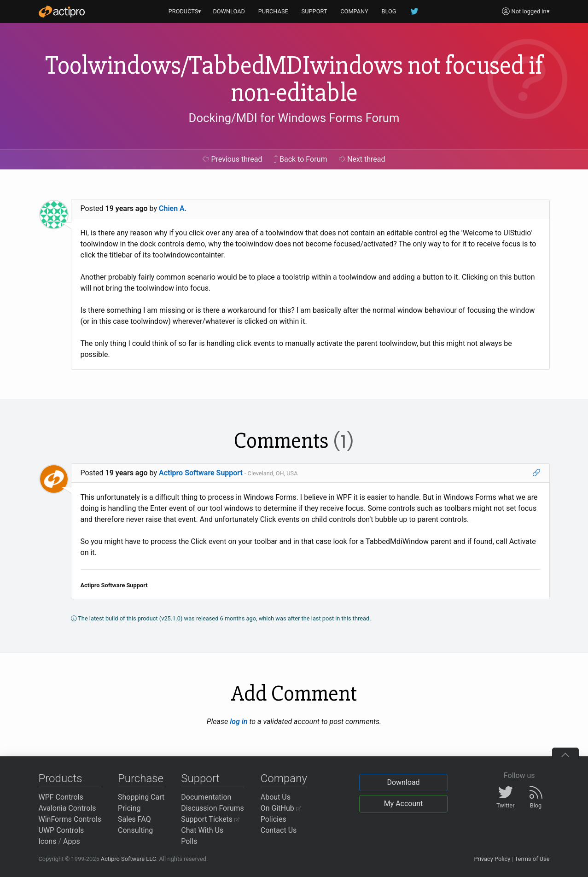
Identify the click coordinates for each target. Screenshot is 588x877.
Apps (72, 841)
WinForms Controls (70, 819)
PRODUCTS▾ (185, 11)
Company (284, 778)
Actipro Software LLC (128, 859)
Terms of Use (532, 859)
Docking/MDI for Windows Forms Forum (294, 118)
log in (239, 722)
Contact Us (279, 830)
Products (61, 778)
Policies (274, 819)
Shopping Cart (141, 797)
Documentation (206, 797)
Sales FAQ (134, 819)
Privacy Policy (492, 859)
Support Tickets (210, 819)
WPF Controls (61, 797)
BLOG (389, 11)
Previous (232, 159)
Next (362, 159)
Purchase (141, 778)
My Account (404, 804)
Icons (48, 841)
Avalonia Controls (67, 808)
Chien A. (173, 208)
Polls (189, 841)
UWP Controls (61, 830)
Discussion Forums (212, 808)
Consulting (135, 830)
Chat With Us (202, 830)
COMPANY (354, 11)
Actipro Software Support (201, 473)
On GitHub (281, 808)
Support (200, 778)
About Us (276, 797)
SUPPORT (314, 11)
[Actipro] (62, 12)
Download (403, 782)
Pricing (129, 808)
